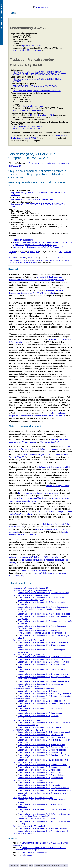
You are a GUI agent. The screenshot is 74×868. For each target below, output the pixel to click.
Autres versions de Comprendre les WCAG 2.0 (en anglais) (38, 247)
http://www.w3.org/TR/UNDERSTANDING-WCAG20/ (35, 86)
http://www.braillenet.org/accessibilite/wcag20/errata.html (37, 91)
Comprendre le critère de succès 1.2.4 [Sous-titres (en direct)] (44, 614)
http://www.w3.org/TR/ (49, 442)
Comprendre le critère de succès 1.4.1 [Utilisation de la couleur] (45, 657)
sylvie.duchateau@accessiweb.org (27, 50)
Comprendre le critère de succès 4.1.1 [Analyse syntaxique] (43, 828)
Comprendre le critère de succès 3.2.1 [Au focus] (38, 782)
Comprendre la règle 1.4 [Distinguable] (29, 655)
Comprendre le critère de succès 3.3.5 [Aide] (37, 819)
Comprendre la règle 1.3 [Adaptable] (28, 640)
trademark (68, 252)
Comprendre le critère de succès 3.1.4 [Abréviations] (40, 772)
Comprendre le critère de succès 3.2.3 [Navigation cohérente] (44, 788)
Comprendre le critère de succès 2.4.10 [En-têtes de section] (43, 760)
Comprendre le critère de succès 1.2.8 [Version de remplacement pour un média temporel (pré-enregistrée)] (42, 632)
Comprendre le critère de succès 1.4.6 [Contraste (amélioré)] (43, 674)
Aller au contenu (41, 7)
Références (27, 855)
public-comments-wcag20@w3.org (32, 498)
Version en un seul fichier (24, 240)
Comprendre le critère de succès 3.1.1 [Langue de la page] (43, 765)
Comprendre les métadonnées (35, 852)
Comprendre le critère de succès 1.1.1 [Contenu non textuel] (43, 593)
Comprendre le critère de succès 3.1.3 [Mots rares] (39, 770)
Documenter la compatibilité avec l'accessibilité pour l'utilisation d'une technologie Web (39, 849)
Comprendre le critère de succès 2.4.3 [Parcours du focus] (42, 737)
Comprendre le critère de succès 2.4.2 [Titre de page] (40, 735)
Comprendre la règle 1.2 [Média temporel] (31, 595)
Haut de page (14, 866)
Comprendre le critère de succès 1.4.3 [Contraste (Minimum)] (44, 662)
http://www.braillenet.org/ (32, 46)
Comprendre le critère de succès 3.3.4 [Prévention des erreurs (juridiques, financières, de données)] (44, 815)
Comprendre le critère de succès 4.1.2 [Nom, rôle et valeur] (43, 831)
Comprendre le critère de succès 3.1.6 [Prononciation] (41, 778)
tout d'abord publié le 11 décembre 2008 (53, 467)
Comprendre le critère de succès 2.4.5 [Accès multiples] (41, 745)
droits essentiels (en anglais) (34, 570)
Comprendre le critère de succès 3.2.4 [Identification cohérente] (45, 790)
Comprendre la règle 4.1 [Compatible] (29, 826)
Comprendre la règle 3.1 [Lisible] (27, 762)
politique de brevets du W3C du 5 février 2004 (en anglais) (34, 557)
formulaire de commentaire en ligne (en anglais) (38, 493)
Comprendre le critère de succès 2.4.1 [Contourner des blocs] (44, 732)
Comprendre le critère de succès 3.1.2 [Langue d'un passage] (44, 767)
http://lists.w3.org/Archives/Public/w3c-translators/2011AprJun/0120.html (29, 127)
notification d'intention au (41, 115)
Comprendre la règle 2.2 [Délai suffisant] (30, 699)
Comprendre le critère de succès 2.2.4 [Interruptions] (40, 713)
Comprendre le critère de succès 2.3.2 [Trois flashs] (40, 727)
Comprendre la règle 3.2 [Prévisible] (28, 780)
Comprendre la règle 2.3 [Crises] (27, 720)
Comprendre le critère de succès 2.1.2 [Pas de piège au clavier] (45, 694)
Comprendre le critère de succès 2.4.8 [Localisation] (40, 753)
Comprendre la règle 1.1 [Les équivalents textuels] (34, 591)
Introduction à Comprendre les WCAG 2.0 (31, 588)
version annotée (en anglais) (58, 486)
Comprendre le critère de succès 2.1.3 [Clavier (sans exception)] (45, 696)
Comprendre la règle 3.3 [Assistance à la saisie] (33, 798)
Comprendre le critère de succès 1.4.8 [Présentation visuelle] (43, 681)
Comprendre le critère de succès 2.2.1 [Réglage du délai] (42, 701)
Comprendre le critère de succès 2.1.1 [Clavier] (38, 691)
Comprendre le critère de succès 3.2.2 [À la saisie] (39, 785)
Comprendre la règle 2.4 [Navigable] (28, 730)
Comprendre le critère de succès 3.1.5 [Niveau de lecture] (42, 775)
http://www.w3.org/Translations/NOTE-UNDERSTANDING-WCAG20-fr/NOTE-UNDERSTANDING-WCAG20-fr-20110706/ (39, 73)
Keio (38, 252)
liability (61, 252)
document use (17, 254)
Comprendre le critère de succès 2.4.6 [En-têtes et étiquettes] (44, 747)
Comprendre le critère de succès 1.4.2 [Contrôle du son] (41, 659)
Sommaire (24, 866)
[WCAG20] (60, 280)
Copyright (12, 252)
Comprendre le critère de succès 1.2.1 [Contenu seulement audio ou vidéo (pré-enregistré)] (43, 599)
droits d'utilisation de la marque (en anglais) (45, 260)
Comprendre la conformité (24, 834)
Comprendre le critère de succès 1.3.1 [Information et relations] (44, 642)
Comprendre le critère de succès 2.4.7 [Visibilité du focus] (42, 750)
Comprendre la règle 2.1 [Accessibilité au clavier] (34, 689)
